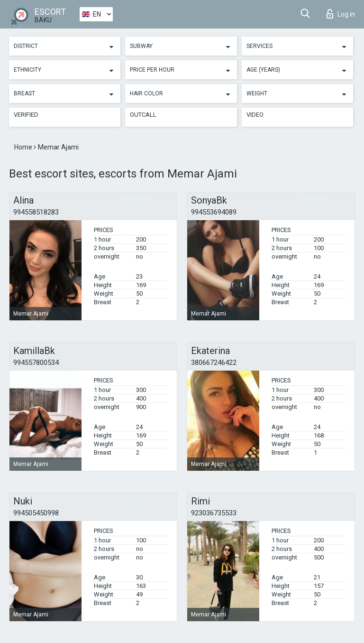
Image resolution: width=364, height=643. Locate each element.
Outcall (143, 115)
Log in (341, 14)
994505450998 (36, 513)
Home (24, 147)
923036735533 (214, 513)
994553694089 (214, 212)
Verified (26, 115)
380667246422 (214, 363)
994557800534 (36, 363)
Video (255, 115)
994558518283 (36, 212)
